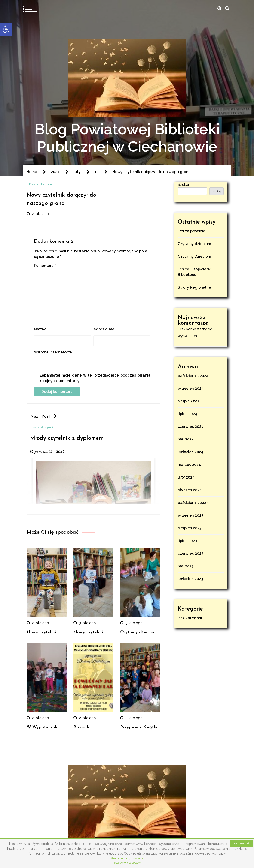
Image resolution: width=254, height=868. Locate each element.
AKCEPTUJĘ (242, 844)
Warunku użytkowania (127, 858)
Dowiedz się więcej (127, 863)
